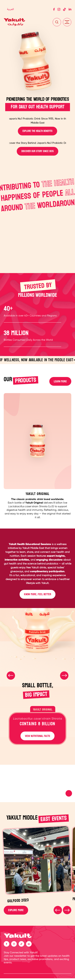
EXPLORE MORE (16, 912)
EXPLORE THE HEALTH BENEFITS (37, 131)
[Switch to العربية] (10, 9)
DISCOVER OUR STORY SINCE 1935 (37, 151)
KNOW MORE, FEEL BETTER (38, 595)
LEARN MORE (60, 382)
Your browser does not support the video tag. (37, 785)
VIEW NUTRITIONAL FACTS (37, 737)
